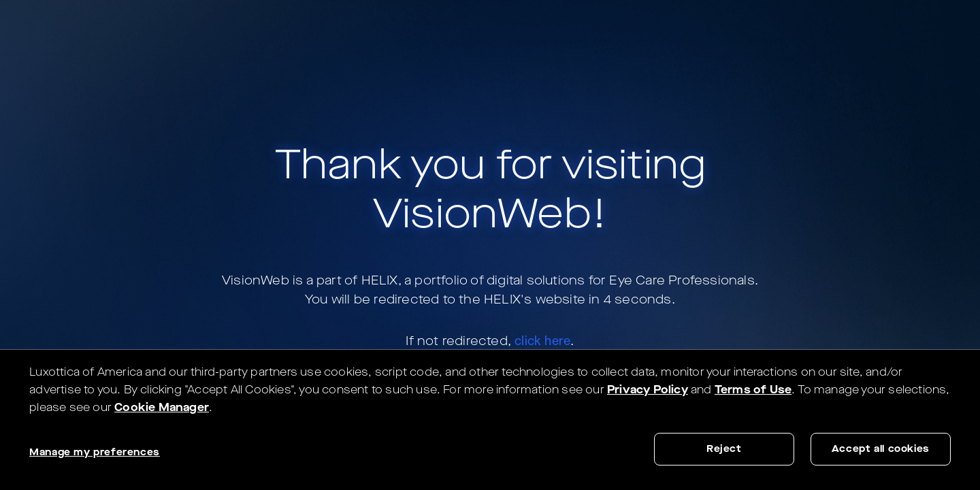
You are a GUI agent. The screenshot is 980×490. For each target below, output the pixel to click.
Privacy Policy (648, 390)
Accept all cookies (881, 449)
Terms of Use (753, 390)
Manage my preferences (95, 452)
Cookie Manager (162, 407)
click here (542, 340)
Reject (724, 449)
